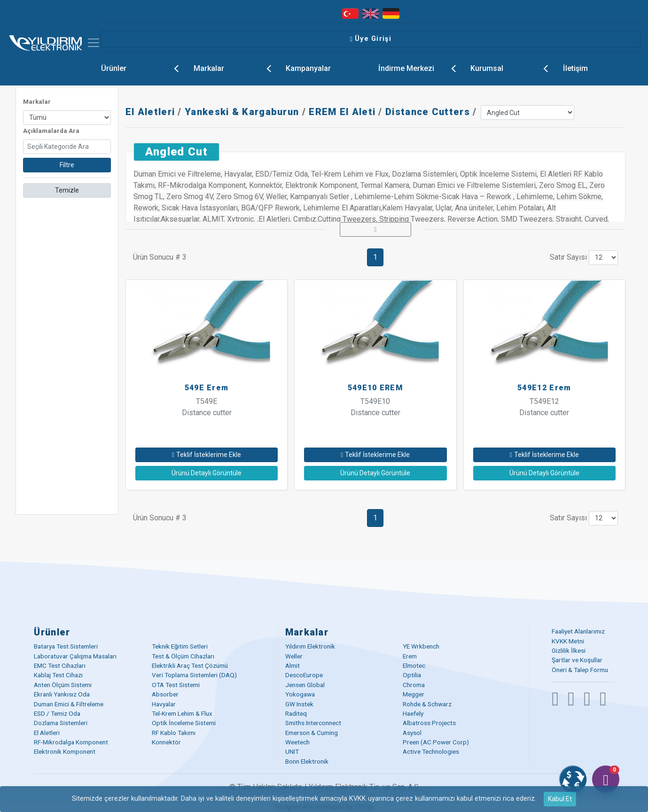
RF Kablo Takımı (174, 733)
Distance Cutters (428, 112)
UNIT (292, 751)
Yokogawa (300, 694)
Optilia (412, 675)
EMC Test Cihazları (60, 665)
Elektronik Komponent (65, 751)
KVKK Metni (568, 641)
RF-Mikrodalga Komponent (71, 742)
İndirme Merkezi (421, 67)
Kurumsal (513, 67)
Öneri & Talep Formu (580, 670)
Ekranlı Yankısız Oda (62, 694)
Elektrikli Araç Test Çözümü (190, 665)
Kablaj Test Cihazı (58, 675)
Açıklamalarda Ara (51, 131)
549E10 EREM (375, 388)
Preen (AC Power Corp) (436, 742)
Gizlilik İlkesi (569, 650)
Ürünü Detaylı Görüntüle (207, 473)
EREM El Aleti (342, 112)
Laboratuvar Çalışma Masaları (75, 656)
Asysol (412, 733)
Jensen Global (305, 685)
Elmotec (414, 665)
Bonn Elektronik (307, 761)
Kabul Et (560, 799)
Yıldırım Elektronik (310, 646)
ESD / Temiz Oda (57, 713)
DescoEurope (304, 675)
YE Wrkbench (421, 646)
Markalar (236, 67)
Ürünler (143, 67)
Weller (294, 656)
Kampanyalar (308, 68)
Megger (414, 694)
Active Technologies (431, 751)
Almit (293, 665)
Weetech (297, 742)
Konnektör (166, 742)
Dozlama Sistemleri (61, 723)
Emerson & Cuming (312, 733)
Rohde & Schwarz (427, 704)
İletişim (575, 68)
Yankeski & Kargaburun (242, 112)
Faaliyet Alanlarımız (578, 631)
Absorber (165, 694)
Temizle (67, 190)
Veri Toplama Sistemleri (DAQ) (194, 675)
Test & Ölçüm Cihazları (183, 656)
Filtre (67, 165)
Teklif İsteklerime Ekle (207, 455)
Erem (410, 656)
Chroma (414, 685)
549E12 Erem (544, 388)
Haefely (413, 713)
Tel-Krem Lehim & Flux (182, 713)
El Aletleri (150, 112)
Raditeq (296, 713)
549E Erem (207, 388)
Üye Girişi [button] (371, 39)
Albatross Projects (429, 723)
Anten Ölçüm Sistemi (63, 685)
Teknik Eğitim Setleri (180, 646)
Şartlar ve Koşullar (577, 660)
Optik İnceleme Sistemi (184, 723)
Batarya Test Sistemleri (66, 646)
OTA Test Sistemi (176, 685)
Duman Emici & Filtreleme (69, 704)
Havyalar (164, 704)
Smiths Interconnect (313, 723)
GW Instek (299, 704)
